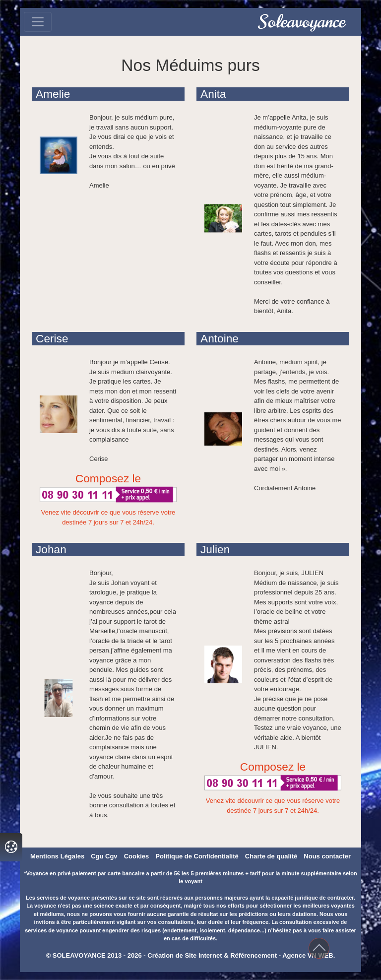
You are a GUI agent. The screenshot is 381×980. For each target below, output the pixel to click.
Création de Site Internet (185, 955)
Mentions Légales (57, 856)
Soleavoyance (302, 22)
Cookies (137, 856)
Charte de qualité (271, 856)
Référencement (254, 955)
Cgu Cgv (104, 856)
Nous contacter (327, 856)
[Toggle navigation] (38, 22)
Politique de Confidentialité (197, 856)
